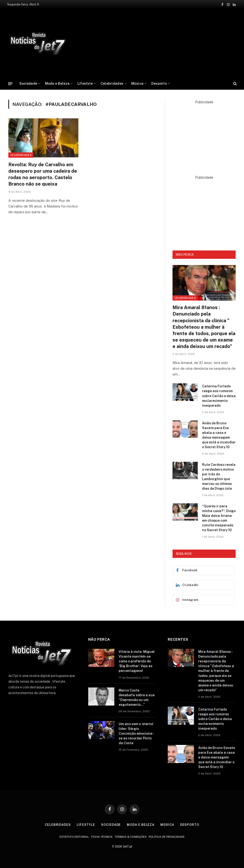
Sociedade (28, 83)
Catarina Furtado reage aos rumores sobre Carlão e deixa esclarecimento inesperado (219, 396)
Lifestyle (85, 83)
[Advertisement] (204, 135)
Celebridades (112, 83)
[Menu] (10, 83)
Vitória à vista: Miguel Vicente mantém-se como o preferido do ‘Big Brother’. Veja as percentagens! (137, 661)
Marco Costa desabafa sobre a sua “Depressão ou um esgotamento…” (137, 697)
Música (137, 83)
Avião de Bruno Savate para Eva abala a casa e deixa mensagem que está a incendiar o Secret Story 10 (219, 435)
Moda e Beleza (57, 83)
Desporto (159, 83)
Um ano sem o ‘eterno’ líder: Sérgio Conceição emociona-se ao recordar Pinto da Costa (136, 733)
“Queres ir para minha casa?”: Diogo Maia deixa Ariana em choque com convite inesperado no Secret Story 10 (219, 518)
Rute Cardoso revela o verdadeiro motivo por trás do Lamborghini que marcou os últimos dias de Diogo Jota (219, 477)
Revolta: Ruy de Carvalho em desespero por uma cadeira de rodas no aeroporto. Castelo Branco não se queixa (43, 174)
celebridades (21, 155)
